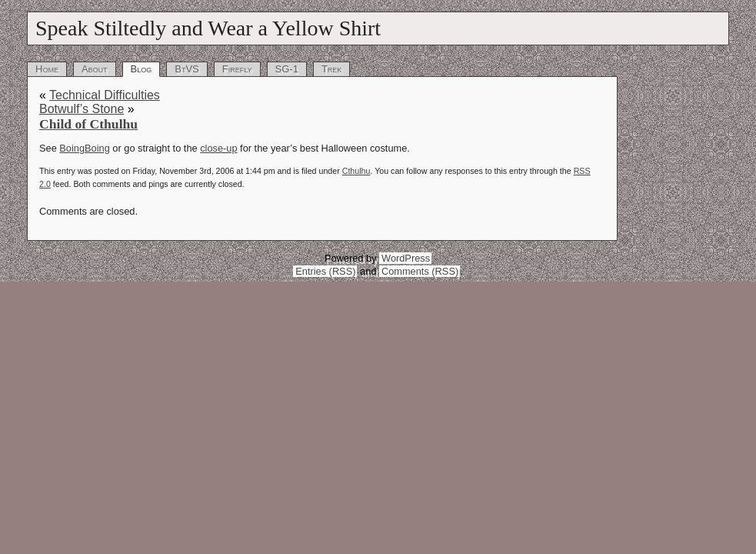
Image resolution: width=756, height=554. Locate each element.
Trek (331, 69)
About (95, 69)
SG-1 (287, 69)
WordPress (406, 258)
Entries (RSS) (325, 271)
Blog (142, 69)
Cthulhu (356, 171)
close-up (218, 148)
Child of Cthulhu (88, 124)
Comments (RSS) (420, 271)
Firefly (237, 69)
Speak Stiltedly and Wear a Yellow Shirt (208, 28)
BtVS (187, 69)
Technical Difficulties (105, 95)
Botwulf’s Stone (82, 109)
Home (47, 69)
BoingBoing (84, 148)
